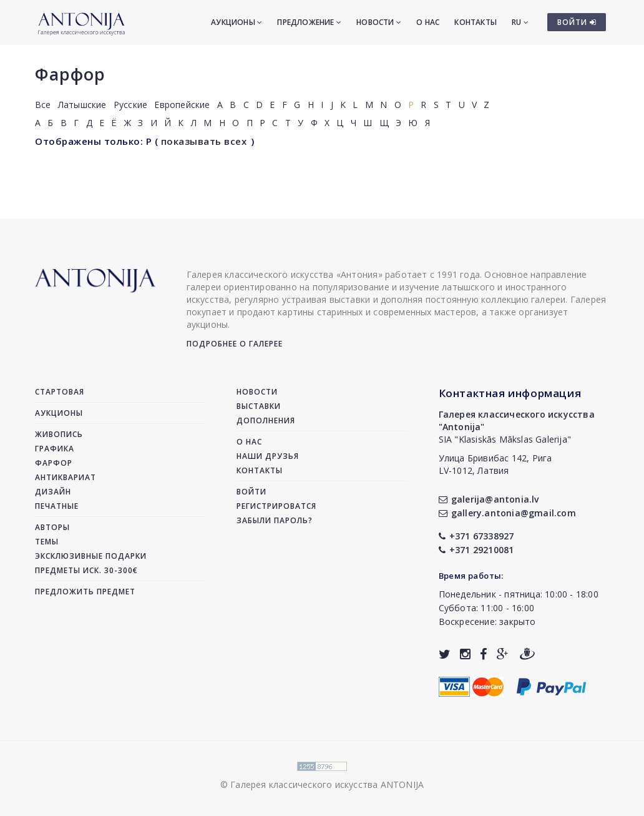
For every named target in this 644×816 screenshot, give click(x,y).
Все (43, 105)
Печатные (57, 506)
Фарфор (70, 74)
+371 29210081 (476, 550)
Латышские (82, 105)
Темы (47, 542)
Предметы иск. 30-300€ (86, 570)
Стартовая (60, 392)
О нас (428, 22)
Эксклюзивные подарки (91, 556)
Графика (55, 449)
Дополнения (266, 420)
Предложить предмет (85, 592)
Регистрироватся (276, 506)
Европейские (182, 105)
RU (520, 22)
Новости (379, 22)
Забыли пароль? (275, 520)
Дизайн (53, 492)
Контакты (476, 22)
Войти (251, 492)
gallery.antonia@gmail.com (507, 513)
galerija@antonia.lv (489, 499)
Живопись (59, 434)
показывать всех (204, 141)
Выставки (259, 406)
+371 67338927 (476, 536)
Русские (130, 105)
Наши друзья (268, 456)
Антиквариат (66, 477)
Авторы (52, 527)
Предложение (309, 22)
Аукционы (237, 22)
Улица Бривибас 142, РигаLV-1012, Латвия (495, 464)
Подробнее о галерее (235, 344)
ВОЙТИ (577, 22)
